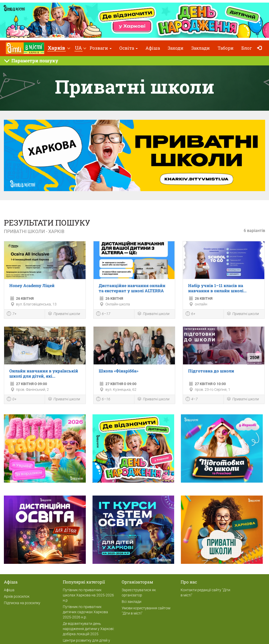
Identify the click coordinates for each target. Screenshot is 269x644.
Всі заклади (132, 602)
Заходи (176, 48)
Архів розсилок (17, 596)
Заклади (201, 48)
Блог (247, 48)
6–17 (103, 314)
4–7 (192, 400)
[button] (59, 48)
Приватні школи (64, 314)
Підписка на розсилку (22, 603)
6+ (190, 314)
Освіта (129, 48)
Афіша (153, 48)
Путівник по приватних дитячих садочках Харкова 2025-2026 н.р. (85, 612)
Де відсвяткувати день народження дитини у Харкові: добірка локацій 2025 (89, 629)
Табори (226, 48)
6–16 (103, 400)
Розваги (101, 48)
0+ (12, 400)
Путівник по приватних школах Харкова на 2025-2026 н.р (88, 595)
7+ (12, 314)
